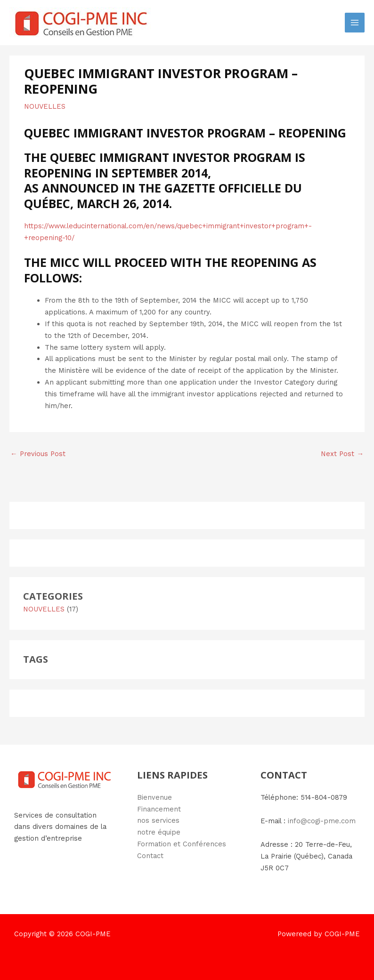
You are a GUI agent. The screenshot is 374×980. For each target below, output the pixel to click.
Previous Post (38, 454)
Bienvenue (154, 797)
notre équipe (159, 832)
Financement (159, 809)
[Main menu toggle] (355, 23)
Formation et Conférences (182, 844)
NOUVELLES (45, 106)
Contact (150, 856)
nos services (158, 820)
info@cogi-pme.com (322, 821)
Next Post (342, 454)
